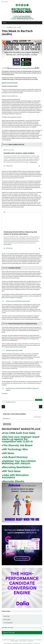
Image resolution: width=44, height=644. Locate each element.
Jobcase (14, 19)
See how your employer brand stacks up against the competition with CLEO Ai (21, 439)
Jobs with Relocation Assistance (15, 476)
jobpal (30, 101)
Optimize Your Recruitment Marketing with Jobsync (19, 462)
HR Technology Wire (15, 449)
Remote (4, 254)
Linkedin (17, 5)
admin (19, 27)
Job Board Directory (15, 457)
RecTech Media (7, 619)
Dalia (16, 16)
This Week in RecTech (11, 402)
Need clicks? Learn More (7, 628)
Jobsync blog (6, 616)
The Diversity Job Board (18, 445)
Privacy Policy (23, 641)
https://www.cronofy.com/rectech (10, 83)
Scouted (4, 355)
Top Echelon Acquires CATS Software (14, 350)
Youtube (19, 5)
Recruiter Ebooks (14, 481)
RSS (22, 5)
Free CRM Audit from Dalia (19, 433)
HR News (9, 453)
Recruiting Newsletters (17, 467)
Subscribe (31, 641)
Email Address (7, 419)
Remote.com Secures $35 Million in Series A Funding (18, 301)
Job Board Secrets (17, 643)
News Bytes (39, 400)
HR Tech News (12, 471)
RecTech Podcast (28, 643)
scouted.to (4, 385)
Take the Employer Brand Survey (23, 18)
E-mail (25, 5)
